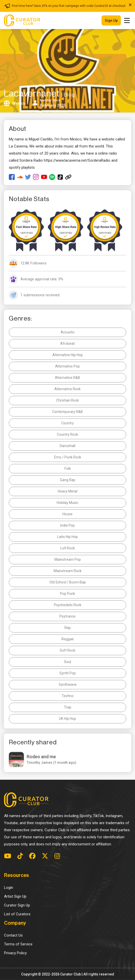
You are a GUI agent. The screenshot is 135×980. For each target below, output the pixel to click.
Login (9, 888)
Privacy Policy (15, 953)
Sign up (111, 20)
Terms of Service (18, 944)
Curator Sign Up (17, 905)
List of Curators (17, 914)
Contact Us (13, 935)
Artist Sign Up (15, 896)
